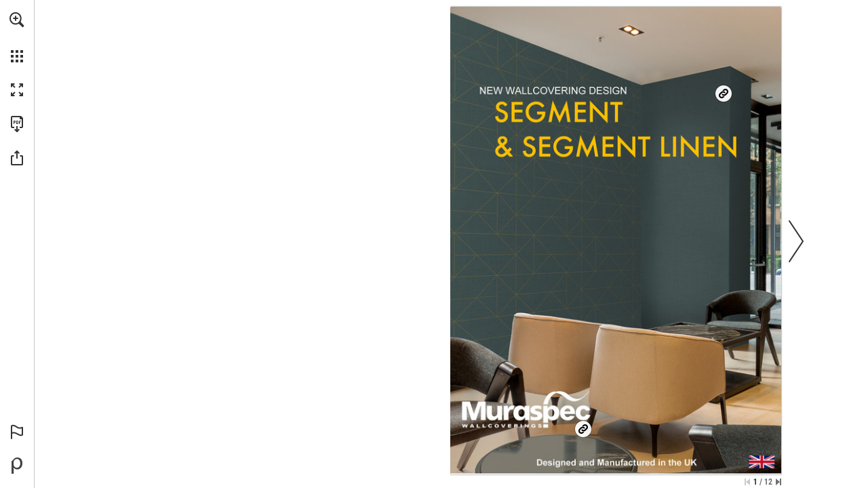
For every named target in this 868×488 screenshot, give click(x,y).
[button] (17, 20)
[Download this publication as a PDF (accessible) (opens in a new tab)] (17, 124)
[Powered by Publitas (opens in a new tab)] (17, 466)
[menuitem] (17, 37)
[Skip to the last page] (778, 482)
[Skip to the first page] (747, 482)
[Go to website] (610, 124)
